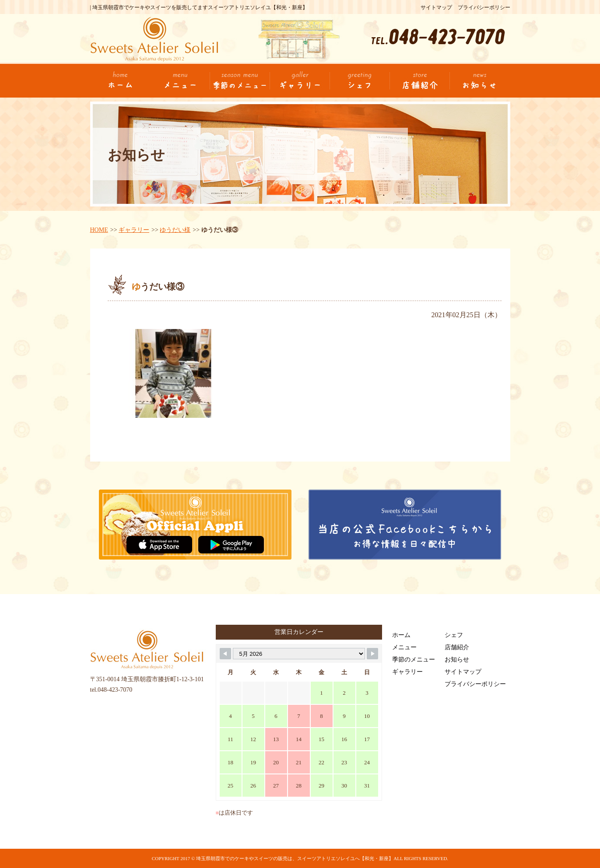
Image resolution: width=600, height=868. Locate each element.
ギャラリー (134, 230)
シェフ (454, 635)
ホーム (401, 635)
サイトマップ (436, 7)
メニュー (404, 647)
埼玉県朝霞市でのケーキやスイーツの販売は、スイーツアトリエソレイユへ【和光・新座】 (295, 858)
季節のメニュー (414, 660)
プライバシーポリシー (484, 7)
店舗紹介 (457, 647)
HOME (99, 230)
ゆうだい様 (175, 230)
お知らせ (457, 660)
